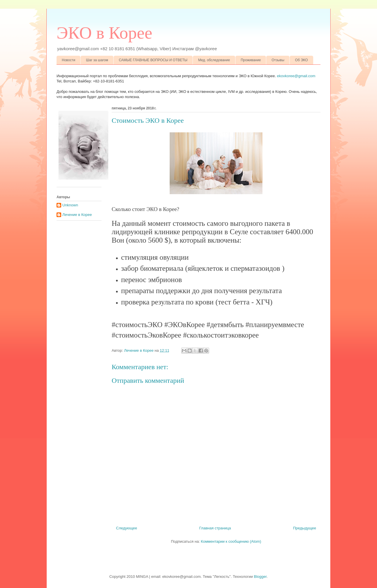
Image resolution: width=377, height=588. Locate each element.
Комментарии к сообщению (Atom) (231, 541)
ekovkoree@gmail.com (296, 76)
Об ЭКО (301, 60)
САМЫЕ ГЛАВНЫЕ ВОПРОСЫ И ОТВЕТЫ (153, 60)
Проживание (251, 60)
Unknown (70, 205)
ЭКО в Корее (104, 33)
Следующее (127, 528)
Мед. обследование (214, 60)
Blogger (260, 577)
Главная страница (215, 528)
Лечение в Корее (77, 215)
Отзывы (278, 60)
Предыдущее (304, 528)
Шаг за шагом (97, 60)
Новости (68, 60)
